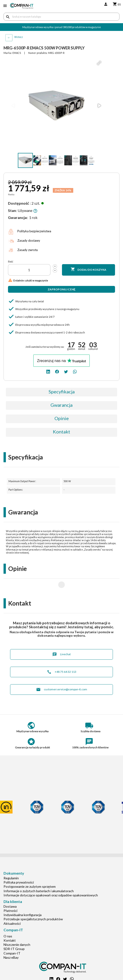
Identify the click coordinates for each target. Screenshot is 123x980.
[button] (99, 63)
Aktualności (12, 908)
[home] (22, 6)
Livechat (61, 639)
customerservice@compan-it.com (62, 675)
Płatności (10, 896)
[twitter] (66, 371)
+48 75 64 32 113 (62, 657)
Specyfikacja (62, 392)
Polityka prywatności (19, 867)
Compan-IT (12, 938)
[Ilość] (29, 270)
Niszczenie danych (17, 930)
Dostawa (10, 891)
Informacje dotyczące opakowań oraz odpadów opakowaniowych (51, 880)
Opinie (62, 418)
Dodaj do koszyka (88, 270)
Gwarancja (61, 405)
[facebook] (57, 371)
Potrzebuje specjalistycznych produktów (33, 904)
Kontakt (61, 432)
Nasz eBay (11, 942)
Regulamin (11, 863)
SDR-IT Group (14, 934)
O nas (8, 921)
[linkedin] (48, 371)
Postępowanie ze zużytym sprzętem (30, 871)
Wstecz (19, 37)
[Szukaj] (61, 17)
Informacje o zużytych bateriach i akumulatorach (39, 876)
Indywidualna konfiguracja (23, 900)
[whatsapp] (75, 371)
